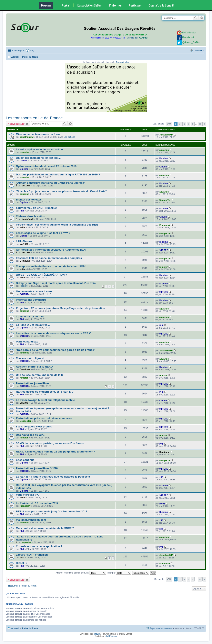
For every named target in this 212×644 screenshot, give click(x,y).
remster (163, 267)
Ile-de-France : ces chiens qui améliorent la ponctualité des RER (57, 225)
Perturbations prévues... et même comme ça (44, 418)
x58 (161, 477)
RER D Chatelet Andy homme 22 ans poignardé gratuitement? (55, 452)
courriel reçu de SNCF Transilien (37, 208)
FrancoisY (165, 225)
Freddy (23, 286)
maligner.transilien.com (31, 520)
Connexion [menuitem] (199, 51)
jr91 (22, 557)
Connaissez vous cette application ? (39, 546)
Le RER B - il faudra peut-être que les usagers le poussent (53, 477)
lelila (22, 227)
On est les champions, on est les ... (38, 158)
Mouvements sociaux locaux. (35, 291)
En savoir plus (123, 62)
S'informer (115, 5)
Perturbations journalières (33, 383)
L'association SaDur (89, 5)
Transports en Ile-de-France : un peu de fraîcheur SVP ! (51, 266)
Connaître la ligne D (161, 5)
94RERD (164, 250)
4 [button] (189, 124)
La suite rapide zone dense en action (39, 149)
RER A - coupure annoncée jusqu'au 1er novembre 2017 (52, 511)
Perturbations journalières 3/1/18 (37, 468)
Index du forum (30, 57)
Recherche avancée (201, 18)
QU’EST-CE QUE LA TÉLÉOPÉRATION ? (42, 275)
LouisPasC (28, 219)
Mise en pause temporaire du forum (39, 134)
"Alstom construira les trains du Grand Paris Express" (51, 183)
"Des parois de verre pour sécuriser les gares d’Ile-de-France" (56, 350)
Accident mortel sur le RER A (35, 367)
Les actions (69, 137)
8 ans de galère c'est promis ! (35, 427)
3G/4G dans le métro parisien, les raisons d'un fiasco (50, 443)
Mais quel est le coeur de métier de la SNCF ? (45, 528)
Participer (135, 5)
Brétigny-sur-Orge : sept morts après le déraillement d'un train (56, 283)
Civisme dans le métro (30, 216)
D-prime (164, 158)
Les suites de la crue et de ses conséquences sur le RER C (54, 333)
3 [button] (184, 124)
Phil (22, 211)
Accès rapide (18, 51)
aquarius (24, 152)
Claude (24, 161)
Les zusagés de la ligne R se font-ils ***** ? (43, 233)
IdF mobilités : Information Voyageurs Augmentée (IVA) (51, 250)
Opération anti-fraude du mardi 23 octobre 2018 (46, 166)
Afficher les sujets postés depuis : (81, 573)
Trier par (119, 573)
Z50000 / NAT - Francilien (32, 555)
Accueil (15, 57)
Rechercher (196, 18)
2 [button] (180, 124)
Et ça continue (25, 460)
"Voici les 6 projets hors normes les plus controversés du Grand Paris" (61, 191)
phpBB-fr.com (111, 636)
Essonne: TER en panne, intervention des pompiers (49, 258)
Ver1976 (26, 186)
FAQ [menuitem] (32, 51)
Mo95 (162, 504)
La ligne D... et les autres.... (33, 325)
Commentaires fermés (30, 316)
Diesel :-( (22, 563)
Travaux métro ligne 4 (30, 358)
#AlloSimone (24, 241)
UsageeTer (165, 200)
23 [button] (200, 124)
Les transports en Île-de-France (34, 118)
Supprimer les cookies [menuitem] (161, 628)
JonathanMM (27, 137)
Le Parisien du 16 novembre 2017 (37, 503)
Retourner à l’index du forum (22, 586)
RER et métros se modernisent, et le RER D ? (45, 392)
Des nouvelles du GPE (30, 435)
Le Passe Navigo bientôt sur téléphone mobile (45, 400)
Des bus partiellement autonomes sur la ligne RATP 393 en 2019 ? (58, 174)
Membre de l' (137, 38)
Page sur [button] (169, 124)
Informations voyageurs (31, 300)
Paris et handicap (27, 342)
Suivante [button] (204, 124)
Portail (66, 5)
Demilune (25, 261)
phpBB (97, 634)
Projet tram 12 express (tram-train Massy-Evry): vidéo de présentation (60, 308)
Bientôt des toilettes (29, 200)
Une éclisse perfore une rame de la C (39, 375)
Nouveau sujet (16, 124)
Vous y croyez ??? (28, 495)
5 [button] (193, 124)
